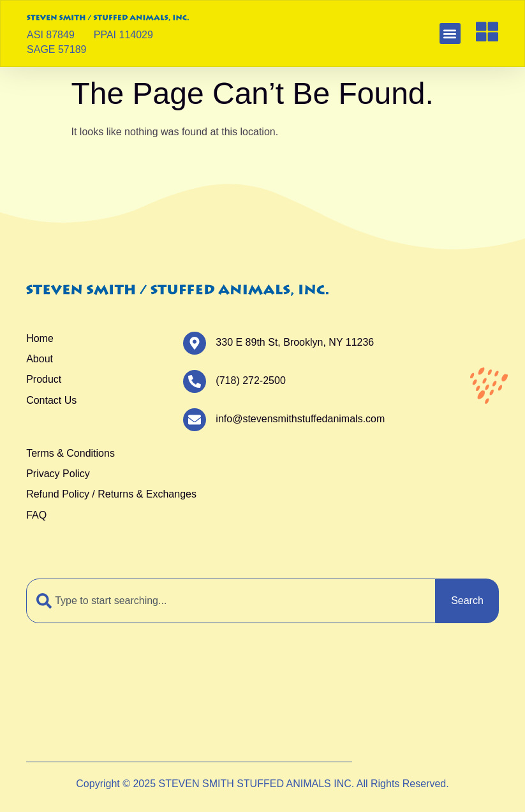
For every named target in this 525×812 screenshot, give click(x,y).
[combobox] (231, 601)
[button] (450, 33)
